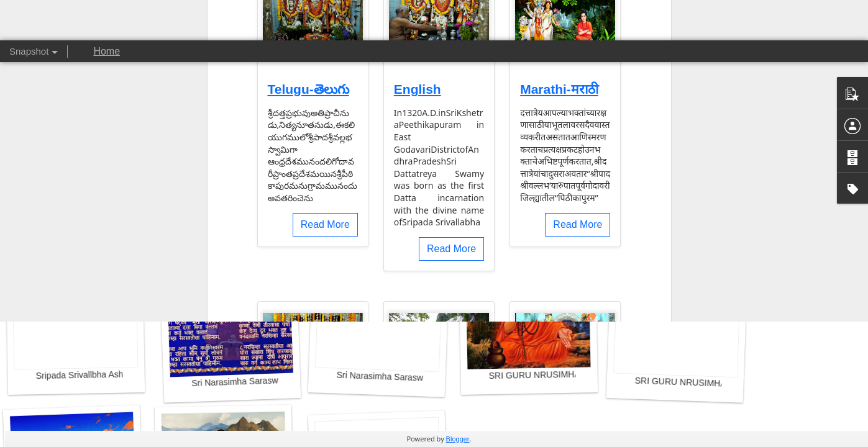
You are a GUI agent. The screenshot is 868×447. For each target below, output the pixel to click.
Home (107, 51)
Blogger (458, 439)
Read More (325, 33)
